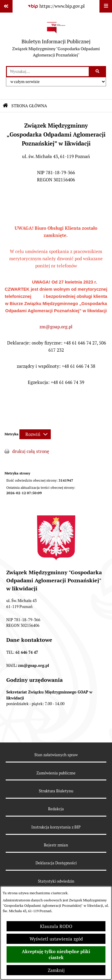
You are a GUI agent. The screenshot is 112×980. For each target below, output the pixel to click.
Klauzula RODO (56, 926)
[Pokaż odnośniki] (6, 6)
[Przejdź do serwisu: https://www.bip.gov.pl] (56, 6)
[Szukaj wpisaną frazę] (98, 72)
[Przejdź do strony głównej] (56, 39)
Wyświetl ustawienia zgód (56, 939)
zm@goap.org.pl (56, 327)
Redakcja (56, 809)
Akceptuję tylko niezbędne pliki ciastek (56, 955)
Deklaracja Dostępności (56, 863)
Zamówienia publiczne (56, 773)
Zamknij (56, 970)
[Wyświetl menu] (106, 6)
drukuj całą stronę (31, 451)
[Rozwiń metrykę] (35, 434)
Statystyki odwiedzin (56, 881)
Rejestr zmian (56, 845)
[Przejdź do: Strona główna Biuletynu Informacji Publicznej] (5, 106)
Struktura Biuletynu (56, 791)
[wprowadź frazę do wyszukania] (48, 72)
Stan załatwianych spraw (56, 755)
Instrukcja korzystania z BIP (56, 827)
